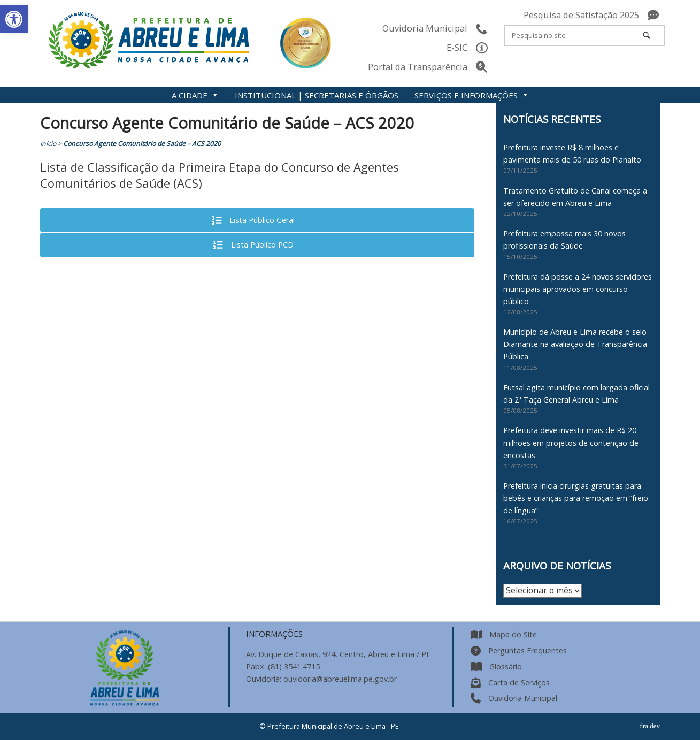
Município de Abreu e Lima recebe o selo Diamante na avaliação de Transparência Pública (575, 344)
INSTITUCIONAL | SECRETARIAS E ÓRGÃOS (317, 95)
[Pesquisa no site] (647, 35)
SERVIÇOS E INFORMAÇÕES (472, 95)
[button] (14, 19)
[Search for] (584, 36)
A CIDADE (195, 95)
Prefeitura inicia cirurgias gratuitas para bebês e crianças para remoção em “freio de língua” (576, 498)
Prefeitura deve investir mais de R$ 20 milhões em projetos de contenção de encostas (571, 442)
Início (48, 144)
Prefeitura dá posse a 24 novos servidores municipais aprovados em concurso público (578, 289)
